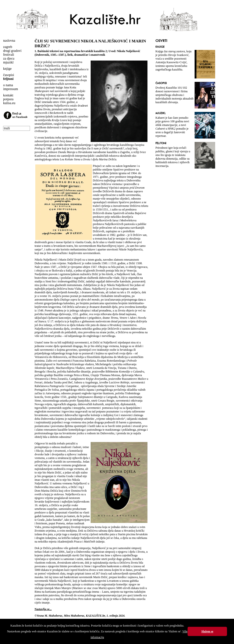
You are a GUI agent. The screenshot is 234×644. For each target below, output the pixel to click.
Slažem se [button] (207, 631)
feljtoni (8, 79)
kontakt (8, 95)
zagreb (8, 47)
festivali (9, 55)
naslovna (9, 41)
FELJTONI (161, 143)
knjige (7, 69)
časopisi (9, 75)
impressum (11, 89)
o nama (8, 85)
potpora (8, 99)
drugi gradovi (12, 51)
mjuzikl (8, 62)
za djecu (9, 58)
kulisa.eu (9, 103)
